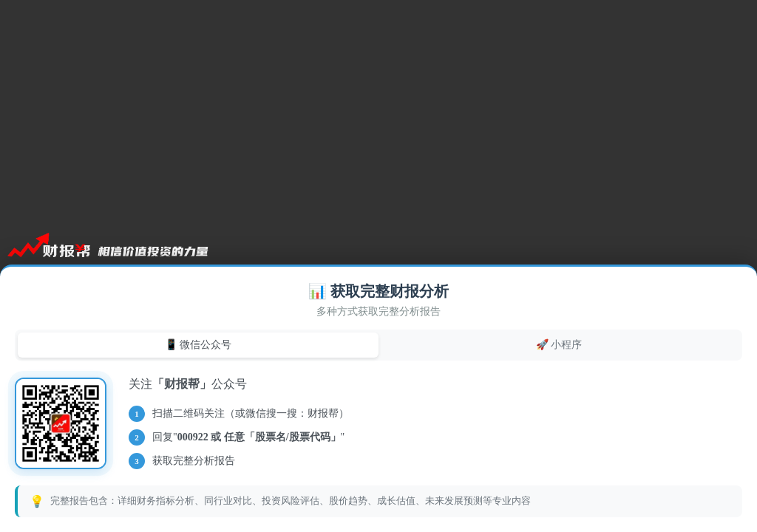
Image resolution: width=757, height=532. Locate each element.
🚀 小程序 (559, 344)
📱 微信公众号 (198, 344)
